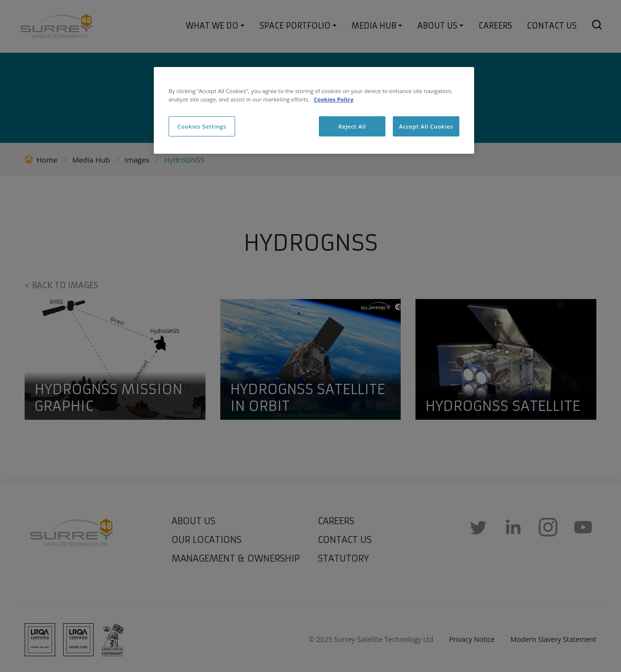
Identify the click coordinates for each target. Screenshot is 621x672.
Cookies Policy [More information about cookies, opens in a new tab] (333, 99)
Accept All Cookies (426, 126)
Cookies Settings (202, 126)
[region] (314, 110)
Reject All (352, 126)
